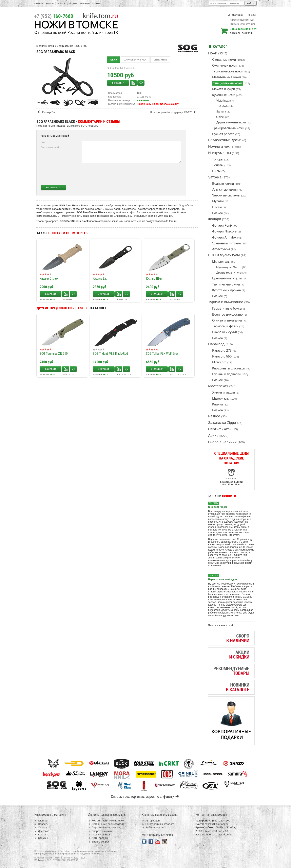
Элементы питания (226, 243)
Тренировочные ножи (228, 128)
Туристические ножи (227, 71)
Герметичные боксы (227, 308)
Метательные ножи (227, 77)
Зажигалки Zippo (222, 423)
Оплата (61, 3)
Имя (43, 142)
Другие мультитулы (229, 273)
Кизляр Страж (49, 279)
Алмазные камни (225, 189)
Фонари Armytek (224, 237)
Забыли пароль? (154, 827)
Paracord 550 (222, 356)
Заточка (215, 177)
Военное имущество (227, 315)
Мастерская (218, 386)
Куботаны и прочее (227, 290)
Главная (39, 3)
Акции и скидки (99, 835)
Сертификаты (220, 429)
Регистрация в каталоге (158, 824)
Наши (222, 496)
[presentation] (151, 174)
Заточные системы (226, 195)
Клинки (217, 404)
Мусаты (218, 201)
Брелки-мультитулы (227, 278)
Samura (221, 111)
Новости (50, 3)
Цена (114, 60)
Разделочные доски (225, 140)
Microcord (219, 362)
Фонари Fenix (222, 225)
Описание (160, 60)
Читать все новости (221, 625)
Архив (213, 436)
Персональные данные (104, 827)
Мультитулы (221, 262)
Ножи (213, 53)
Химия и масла (224, 392)
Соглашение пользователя (106, 824)
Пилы (216, 171)
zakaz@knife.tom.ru (165, 221)
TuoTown (222, 106)
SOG (85, 46)
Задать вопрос (99, 842)
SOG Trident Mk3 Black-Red (110, 354)
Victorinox (222, 101)
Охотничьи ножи (224, 65)
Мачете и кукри (224, 89)
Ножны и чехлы (221, 146)
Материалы (221, 398)
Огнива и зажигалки (227, 320)
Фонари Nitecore (224, 231)
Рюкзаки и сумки (225, 332)
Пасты (217, 207)
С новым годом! (218, 507)
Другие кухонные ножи (231, 122)
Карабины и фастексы (229, 368)
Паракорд (216, 344)
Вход (251, 15)
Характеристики (135, 60)
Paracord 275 (222, 351)
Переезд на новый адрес (223, 579)
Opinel (220, 117)
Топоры (218, 159)
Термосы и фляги (225, 326)
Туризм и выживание (226, 302)
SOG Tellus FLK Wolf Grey (162, 354)
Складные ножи (224, 60)
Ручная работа (223, 134)
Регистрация (236, 15)
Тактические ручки (226, 284)
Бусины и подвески (226, 374)
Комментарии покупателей (106, 821)
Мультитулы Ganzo (229, 267)
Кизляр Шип (154, 279)
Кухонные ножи (224, 95)
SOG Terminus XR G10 (54, 354)
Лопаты (218, 165)
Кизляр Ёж (46, 112)
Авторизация (151, 821)
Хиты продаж (98, 838)
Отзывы (96, 3)
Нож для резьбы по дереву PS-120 (174, 112)
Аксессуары (221, 249)
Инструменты (219, 153)
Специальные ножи (227, 83)
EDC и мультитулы (224, 255)
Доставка (72, 3)
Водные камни (223, 184)
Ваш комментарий (50, 147)
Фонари (215, 219)
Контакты (85, 3)
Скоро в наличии (222, 442)
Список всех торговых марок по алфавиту (146, 796)
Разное (218, 213)
